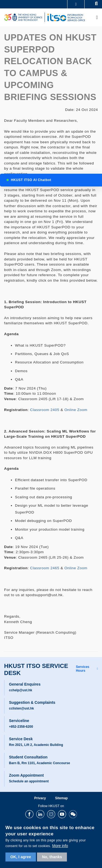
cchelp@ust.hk (21, 690)
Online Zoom (76, 410)
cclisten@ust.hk (21, 708)
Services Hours (83, 669)
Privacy (40, 798)
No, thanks (52, 857)
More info (60, 846)
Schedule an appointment (29, 781)
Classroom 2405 (45, 410)
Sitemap (61, 798)
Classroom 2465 (45, 568)
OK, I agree (21, 857)
